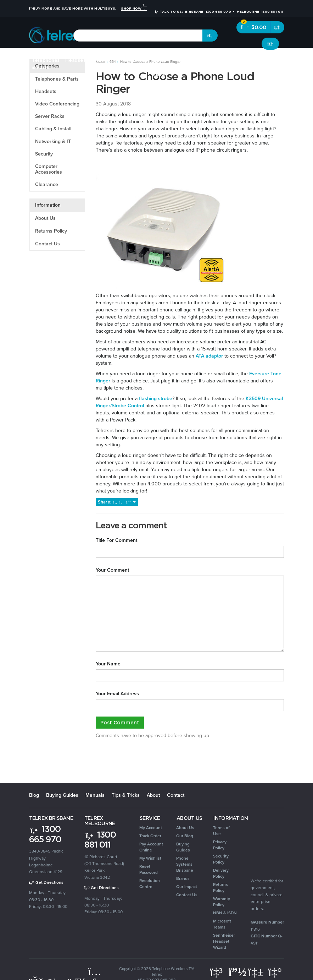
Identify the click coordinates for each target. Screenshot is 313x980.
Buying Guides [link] (183, 847)
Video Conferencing (57, 104)
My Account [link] (151, 828)
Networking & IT (53, 141)
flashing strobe (155, 399)
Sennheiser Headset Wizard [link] (224, 941)
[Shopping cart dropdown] (277, 27)
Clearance (282, 60)
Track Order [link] (150, 836)
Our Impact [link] (187, 887)
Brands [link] (183, 878)
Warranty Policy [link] (222, 902)
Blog (34, 795)
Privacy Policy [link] (220, 845)
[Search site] (210, 36)
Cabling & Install (53, 129)
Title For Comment (116, 540)
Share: (117, 502)
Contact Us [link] (187, 895)
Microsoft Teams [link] (222, 924)
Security (219, 60)
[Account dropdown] (270, 44)
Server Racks (50, 116)
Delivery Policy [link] (221, 873)
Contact (176, 795)
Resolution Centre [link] (150, 884)
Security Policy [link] (221, 859)
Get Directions (46, 882)
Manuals (95, 795)
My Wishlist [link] (150, 858)
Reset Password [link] (149, 869)
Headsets (76, 60)
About (153, 795)
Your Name (108, 664)
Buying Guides (62, 795)
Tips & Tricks (126, 795)
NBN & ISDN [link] (225, 913)
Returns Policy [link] (220, 888)
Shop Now (134, 9)
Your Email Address (117, 694)
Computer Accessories (49, 169)
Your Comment (112, 570)
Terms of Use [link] (221, 831)
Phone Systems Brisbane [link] (185, 864)
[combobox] (138, 36)
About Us (45, 218)
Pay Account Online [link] (151, 847)
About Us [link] (185, 828)
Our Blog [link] (185, 836)
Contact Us (47, 244)
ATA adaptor (209, 356)
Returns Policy (51, 231)
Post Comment (120, 722)
